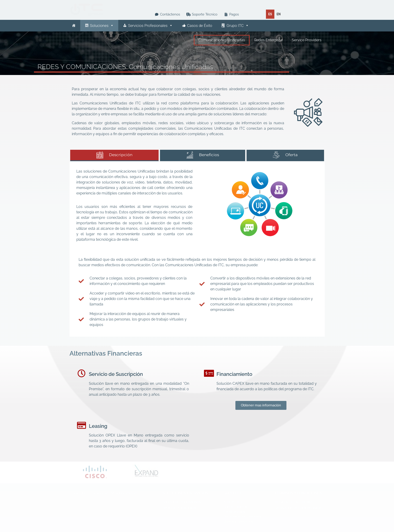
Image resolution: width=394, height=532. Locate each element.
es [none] (270, 14)
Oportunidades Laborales (242, 517)
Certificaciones (234, 512)
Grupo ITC (238, 26)
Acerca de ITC (234, 502)
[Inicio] (74, 26)
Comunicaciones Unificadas (245, 40)
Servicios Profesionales (150, 26)
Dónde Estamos (235, 507)
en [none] (279, 14)
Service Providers (330, 40)
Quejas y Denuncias (238, 522)
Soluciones (102, 26)
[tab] (115, 155)
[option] (279, 14)
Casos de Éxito (200, 26)
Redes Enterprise (292, 40)
